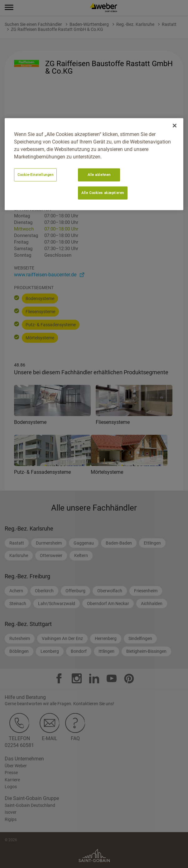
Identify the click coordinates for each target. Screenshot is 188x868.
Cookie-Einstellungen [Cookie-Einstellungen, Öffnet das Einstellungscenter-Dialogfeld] (35, 175)
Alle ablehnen (99, 175)
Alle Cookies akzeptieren (103, 193)
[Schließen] (175, 126)
